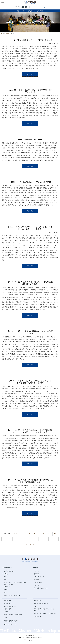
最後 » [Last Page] (32, 544)
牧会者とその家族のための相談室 (13, 615)
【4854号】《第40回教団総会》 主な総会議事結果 (30, 182)
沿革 (5, 580)
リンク (36, 606)
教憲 (5, 577)
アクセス (6, 617)
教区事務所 (7, 603)
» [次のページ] (27, 544)
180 (46, 539)
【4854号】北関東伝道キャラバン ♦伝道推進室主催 (30, 40)
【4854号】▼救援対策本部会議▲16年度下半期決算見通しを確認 (30, 91)
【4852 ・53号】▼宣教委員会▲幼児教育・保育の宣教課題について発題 (30, 283)
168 (25, 539)
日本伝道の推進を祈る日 (41, 588)
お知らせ (36, 571)
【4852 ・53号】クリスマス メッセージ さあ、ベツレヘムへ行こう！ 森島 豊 (30, 228)
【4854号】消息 (30, 140)
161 (44, 534)
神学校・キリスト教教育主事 (12, 595)
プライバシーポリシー (10, 625)
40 (34, 534)
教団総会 (6, 590)
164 (4, 539)
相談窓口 (6, 612)
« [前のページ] (20, 534)
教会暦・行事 (38, 600)
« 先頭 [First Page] (15, 534)
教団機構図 (7, 587)
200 (52, 539)
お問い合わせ (38, 616)
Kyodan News (38, 582)
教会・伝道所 (7, 600)
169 (31, 539)
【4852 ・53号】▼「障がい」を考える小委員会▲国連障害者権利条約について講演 (30, 382)
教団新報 (41, 11)
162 (49, 534)
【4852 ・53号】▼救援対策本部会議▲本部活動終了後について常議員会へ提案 (30, 481)
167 (20, 539)
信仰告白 (6, 574)
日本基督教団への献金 (10, 606)
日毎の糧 (36, 580)
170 (36, 539)
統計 (5, 592)
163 (55, 534)
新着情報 (35, 568)
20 (29, 534)
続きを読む (30, 74)
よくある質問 (7, 609)
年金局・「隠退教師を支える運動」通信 (45, 613)
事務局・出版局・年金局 (41, 603)
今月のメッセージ (39, 577)
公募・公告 (37, 585)
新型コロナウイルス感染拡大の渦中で (27, 11)
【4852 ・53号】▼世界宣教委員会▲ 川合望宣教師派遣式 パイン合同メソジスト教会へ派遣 (30, 431)
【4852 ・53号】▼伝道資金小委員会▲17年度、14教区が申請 (30, 332)
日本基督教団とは (7, 568)
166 (15, 539)
